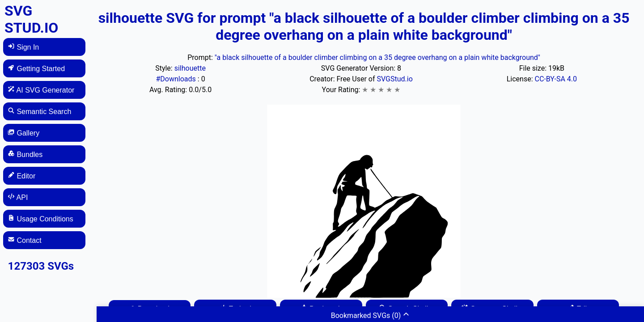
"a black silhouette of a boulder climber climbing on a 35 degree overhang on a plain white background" (377, 57)
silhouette (190, 68)
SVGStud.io (394, 79)
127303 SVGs (41, 266)
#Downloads (176, 79)
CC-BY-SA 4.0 (556, 79)
